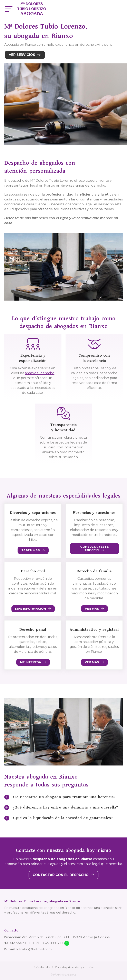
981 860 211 (32, 943)
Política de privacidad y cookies (73, 967)
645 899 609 (53, 943)
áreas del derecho (40, 373)
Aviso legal (41, 967)
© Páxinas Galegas (64, 975)
